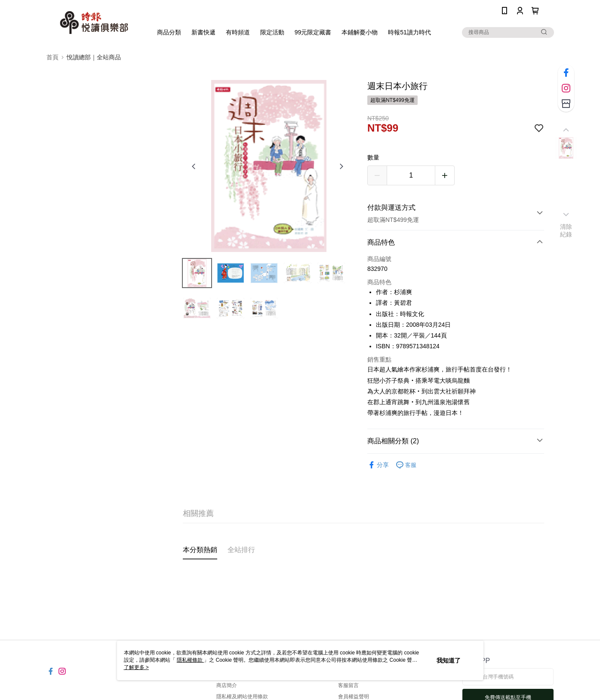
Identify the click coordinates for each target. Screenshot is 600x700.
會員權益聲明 (354, 697)
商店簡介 (227, 685)
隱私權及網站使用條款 (242, 697)
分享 (378, 465)
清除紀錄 (566, 230)
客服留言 (348, 685)
